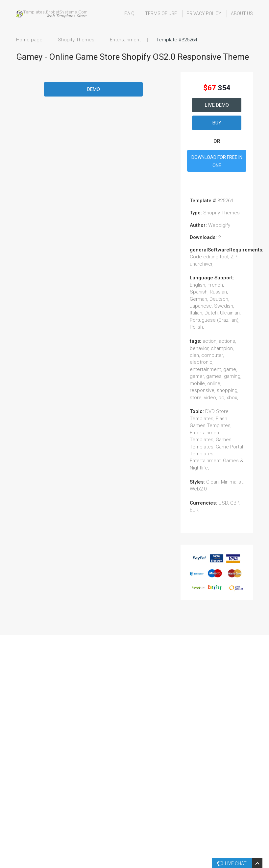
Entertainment (125, 40)
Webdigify (219, 225)
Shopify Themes (76, 40)
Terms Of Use (161, 13)
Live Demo (217, 105)
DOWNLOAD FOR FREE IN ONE (217, 161)
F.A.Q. (130, 13)
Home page (29, 40)
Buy (217, 123)
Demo (94, 89)
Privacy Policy (204, 13)
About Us (242, 13)
